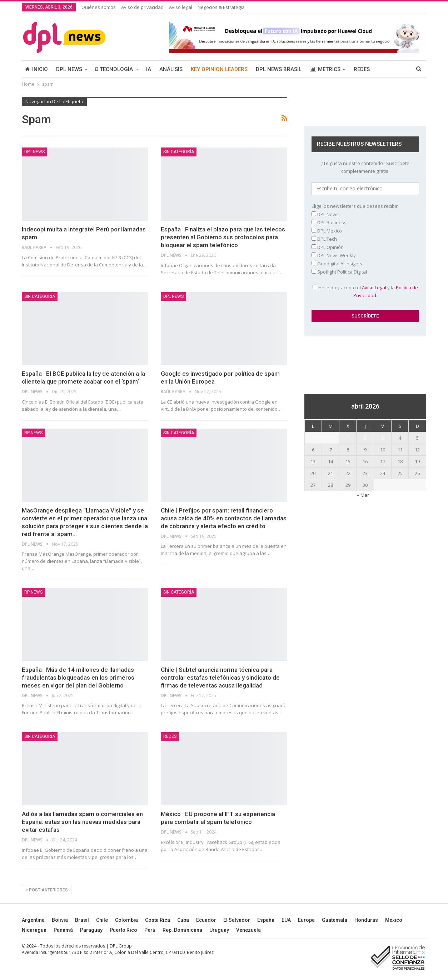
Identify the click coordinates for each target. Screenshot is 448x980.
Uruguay (219, 930)
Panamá (63, 930)
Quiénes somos (99, 7)
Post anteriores (47, 890)
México (394, 920)
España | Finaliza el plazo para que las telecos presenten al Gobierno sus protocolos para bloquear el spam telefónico (223, 237)
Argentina (33, 920)
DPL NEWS (69, 69)
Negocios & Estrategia (221, 7)
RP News (33, 433)
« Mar (363, 495)
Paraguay (91, 930)
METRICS (325, 69)
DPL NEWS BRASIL (279, 69)
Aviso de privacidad (142, 7)
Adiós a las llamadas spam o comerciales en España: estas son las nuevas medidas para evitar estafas (82, 822)
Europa (306, 920)
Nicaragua (34, 930)
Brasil (82, 920)
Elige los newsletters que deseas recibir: (355, 206)
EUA (286, 920)
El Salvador (237, 920)
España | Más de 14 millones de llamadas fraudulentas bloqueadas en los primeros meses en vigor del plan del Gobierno (78, 677)
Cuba (183, 920)
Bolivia (60, 920)
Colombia (126, 920)
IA (149, 69)
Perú (150, 930)
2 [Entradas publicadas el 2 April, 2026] (365, 438)
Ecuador (206, 920)
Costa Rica (158, 920)
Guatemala (335, 920)
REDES (362, 69)
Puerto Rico (123, 930)
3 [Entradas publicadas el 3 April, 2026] (382, 438)
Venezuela (248, 930)
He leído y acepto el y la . (365, 291)
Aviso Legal (374, 287)
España (266, 920)
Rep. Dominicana (182, 930)
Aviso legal (181, 7)
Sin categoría (179, 152)
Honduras (366, 920)
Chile (102, 920)
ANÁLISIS (171, 69)
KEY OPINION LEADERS (219, 69)
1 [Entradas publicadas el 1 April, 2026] (348, 438)
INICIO (36, 69)
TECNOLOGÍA (114, 69)
